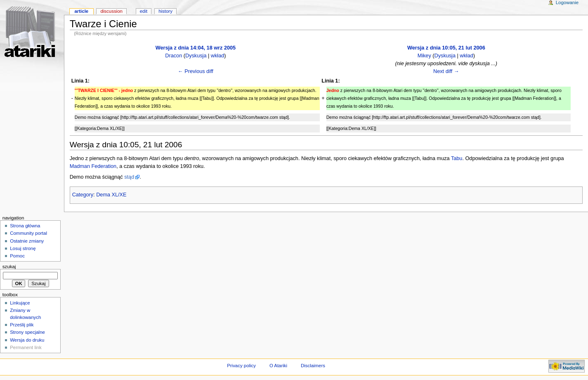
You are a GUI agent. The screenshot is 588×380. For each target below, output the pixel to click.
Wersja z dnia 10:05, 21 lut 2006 (446, 48)
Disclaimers (313, 366)
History (165, 11)
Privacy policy (241, 366)
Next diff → (446, 71)
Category (83, 195)
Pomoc (17, 256)
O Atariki (278, 366)
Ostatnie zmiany (27, 241)
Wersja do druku (27, 340)
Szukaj (9, 267)
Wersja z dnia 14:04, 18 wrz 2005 (196, 48)
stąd (129, 177)
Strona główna (25, 226)
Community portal (28, 233)
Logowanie (567, 2)
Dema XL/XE (111, 195)
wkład (217, 56)
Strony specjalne (27, 332)
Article (81, 11)
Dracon (174, 56)
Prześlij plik (22, 325)
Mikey (424, 56)
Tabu (457, 158)
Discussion (111, 11)
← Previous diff (196, 71)
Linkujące (20, 303)
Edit (144, 11)
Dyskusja (196, 56)
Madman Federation (93, 166)
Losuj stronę (23, 248)
